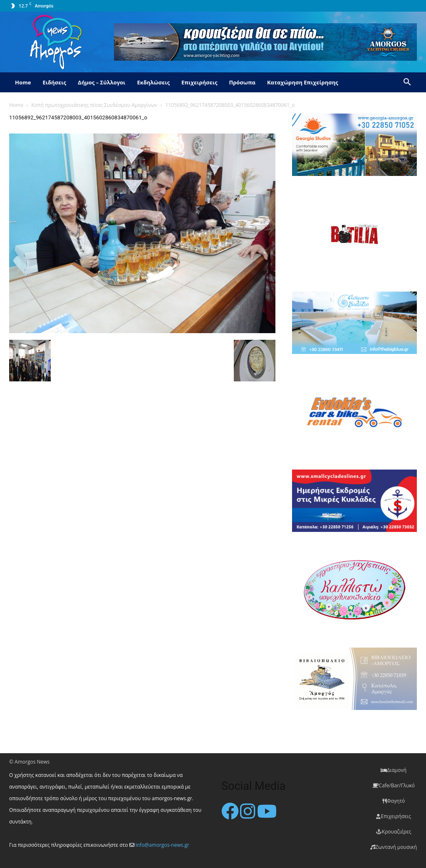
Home (23, 82)
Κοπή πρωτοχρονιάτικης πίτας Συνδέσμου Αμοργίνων (94, 105)
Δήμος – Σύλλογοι (102, 82)
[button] (407, 83)
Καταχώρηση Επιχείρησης (303, 82)
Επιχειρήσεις (199, 82)
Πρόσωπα (242, 82)
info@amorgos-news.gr (162, 845)
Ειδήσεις (54, 82)
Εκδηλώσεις (153, 82)
